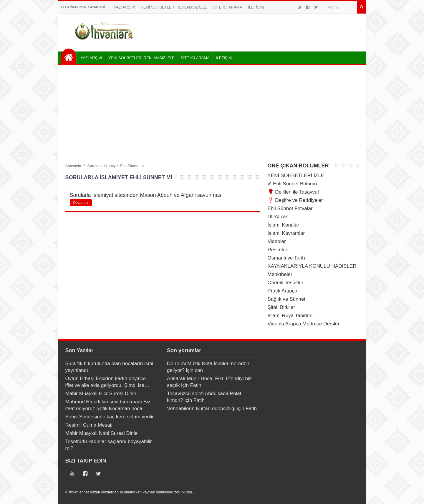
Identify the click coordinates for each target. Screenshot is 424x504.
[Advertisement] (212, 114)
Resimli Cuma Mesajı (89, 425)
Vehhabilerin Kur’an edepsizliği (201, 409)
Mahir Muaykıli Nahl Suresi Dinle (102, 433)
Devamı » (81, 203)
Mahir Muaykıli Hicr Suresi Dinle (101, 394)
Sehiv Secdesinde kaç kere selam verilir (110, 417)
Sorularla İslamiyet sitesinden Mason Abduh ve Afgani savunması (146, 195)
